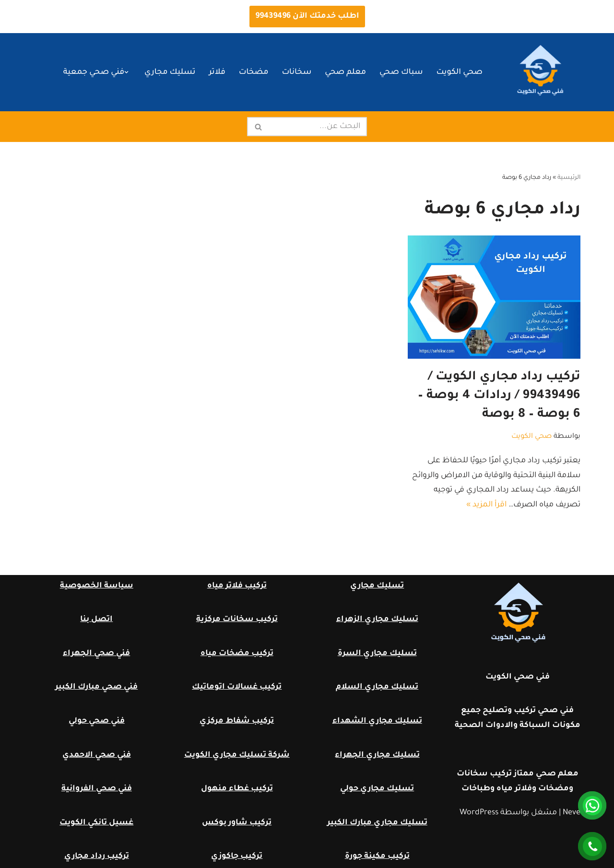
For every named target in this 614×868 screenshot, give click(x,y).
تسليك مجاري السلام (377, 687)
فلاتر (217, 72)
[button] (126, 72)
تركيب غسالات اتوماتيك (237, 687)
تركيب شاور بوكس (237, 823)
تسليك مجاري (170, 72)
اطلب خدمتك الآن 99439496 (307, 16)
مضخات (254, 72)
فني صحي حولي (97, 721)
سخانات (296, 72)
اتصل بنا (96, 620)
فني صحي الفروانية (97, 789)
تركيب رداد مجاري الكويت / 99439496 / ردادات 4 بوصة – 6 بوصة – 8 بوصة (499, 396)
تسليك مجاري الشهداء (377, 721)
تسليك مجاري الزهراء (377, 620)
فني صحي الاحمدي (97, 755)
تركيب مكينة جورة (377, 856)
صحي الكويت (460, 72)
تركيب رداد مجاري (97, 856)
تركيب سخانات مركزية (237, 620)
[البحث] (318, 127)
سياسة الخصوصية (97, 586)
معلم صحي (345, 72)
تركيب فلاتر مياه (237, 586)
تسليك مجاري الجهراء (377, 755)
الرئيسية (569, 178)
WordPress (479, 813)
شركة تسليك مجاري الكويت (237, 755)
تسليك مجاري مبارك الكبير (377, 823)
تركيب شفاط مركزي (237, 721)
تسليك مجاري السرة (377, 654)
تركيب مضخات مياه (237, 654)
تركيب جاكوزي (237, 856)
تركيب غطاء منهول (237, 789)
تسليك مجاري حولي (377, 789)
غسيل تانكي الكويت (96, 823)
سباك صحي (401, 72)
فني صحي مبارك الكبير (96, 687)
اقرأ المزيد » (486, 505)
